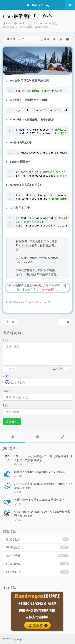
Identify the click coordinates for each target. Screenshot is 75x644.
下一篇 (65, 322)
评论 (7, 340)
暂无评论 (12, 27)
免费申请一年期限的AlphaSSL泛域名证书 (39, 500)
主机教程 (43, 27)
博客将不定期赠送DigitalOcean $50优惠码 (39, 472)
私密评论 (58, 369)
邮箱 (7, 391)
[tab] (12, 437)
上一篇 (10, 322)
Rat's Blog (25, 245)
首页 (11, 39)
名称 (7, 376)
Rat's (9, 23)
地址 (6, 406)
